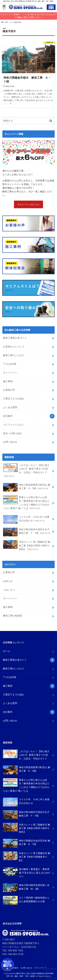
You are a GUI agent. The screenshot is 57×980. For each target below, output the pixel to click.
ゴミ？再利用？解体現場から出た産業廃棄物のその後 (26, 900)
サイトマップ (41, 968)
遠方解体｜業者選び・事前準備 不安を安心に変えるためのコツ (27, 873)
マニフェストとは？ (14, 425)
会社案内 (8, 416)
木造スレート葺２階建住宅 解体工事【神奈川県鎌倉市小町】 (27, 857)
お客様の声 (9, 390)
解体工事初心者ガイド (15, 338)
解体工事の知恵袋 (13, 616)
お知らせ (8, 581)
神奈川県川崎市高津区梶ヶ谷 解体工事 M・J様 (26, 888)
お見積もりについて (14, 347)
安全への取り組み (13, 433)
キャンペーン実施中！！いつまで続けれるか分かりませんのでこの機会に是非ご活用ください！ (29, 16)
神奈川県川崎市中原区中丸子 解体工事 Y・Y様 (27, 532)
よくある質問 (10, 407)
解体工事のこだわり (14, 355)
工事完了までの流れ (14, 399)
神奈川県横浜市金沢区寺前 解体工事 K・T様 (27, 843)
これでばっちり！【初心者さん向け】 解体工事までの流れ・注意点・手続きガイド (26, 470)
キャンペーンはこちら (29, 204)
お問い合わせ (10, 442)
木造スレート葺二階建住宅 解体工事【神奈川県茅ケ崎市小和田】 (27, 545)
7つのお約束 (10, 364)
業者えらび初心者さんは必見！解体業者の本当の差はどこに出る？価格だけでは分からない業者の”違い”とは (26, 503)
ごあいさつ (9, 590)
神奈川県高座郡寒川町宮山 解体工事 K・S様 (27, 487)
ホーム (6, 651)
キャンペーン (10, 373)
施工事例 (8, 381)
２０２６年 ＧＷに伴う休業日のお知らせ (26, 519)
